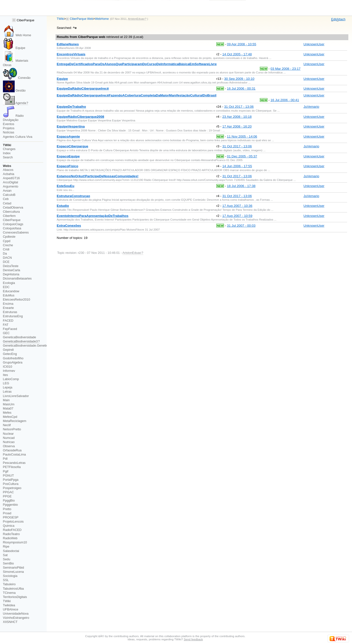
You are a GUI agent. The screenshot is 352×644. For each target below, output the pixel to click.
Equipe (14, 48)
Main (6, 400)
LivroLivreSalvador (16, 396)
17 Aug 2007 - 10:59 (237, 216)
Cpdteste (9, 237)
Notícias (9, 132)
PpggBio (9, 500)
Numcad (9, 438)
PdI (5, 459)
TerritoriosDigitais (15, 597)
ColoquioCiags (13, 224)
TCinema (9, 593)
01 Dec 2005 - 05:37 (242, 156)
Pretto (7, 509)
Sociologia (10, 576)
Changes (9, 149)
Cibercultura (11, 212)
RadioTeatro (11, 534)
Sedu (7, 559)
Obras (7, 65)
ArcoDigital (11, 182)
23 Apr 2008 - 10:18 (237, 117)
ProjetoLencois (13, 521)
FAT (6, 325)
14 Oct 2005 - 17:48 (237, 54)
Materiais (16, 61)
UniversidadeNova (16, 614)
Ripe (6, 546)
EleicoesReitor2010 (16, 299)
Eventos (9, 124)
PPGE (7, 496)
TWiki (60, 19)
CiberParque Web (82, 19)
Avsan (7, 191)
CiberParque (23, 20)
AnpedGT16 (11, 178)
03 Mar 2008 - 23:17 (285, 69)
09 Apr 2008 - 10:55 (242, 44)
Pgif (6, 471)
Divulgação (11, 120)
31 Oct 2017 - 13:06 (239, 107)
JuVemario (311, 107)
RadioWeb (10, 538)
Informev (9, 371)
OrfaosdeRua (12, 450)
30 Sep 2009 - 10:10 (239, 79)
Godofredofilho (13, 358)
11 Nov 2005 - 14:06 (242, 136)
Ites (5, 375)
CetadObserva (13, 207)
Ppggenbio (10, 505)
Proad (7, 513)
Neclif (7, 425)
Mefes (7, 413)
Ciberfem (9, 216)
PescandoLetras (14, 463)
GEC (6, 333)
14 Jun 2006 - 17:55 (237, 166)
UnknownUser (314, 44)
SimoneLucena (13, 572)
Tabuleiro (9, 584)
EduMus (9, 295)
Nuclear (8, 434)
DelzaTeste (11, 266)
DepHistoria (11, 274)
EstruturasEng (13, 316)
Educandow (11, 291)
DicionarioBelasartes (17, 278)
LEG (6, 383)
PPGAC (8, 492)
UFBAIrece (11, 609)
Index (7, 153)
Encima (8, 304)
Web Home (17, 35)
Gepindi (8, 350)
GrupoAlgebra (13, 362)
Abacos (8, 170)
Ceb (6, 199)
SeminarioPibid (13, 568)
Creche (8, 245)
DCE (6, 262)
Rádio (13, 116)
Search (8, 157)
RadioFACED (12, 530)
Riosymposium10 (15, 542)
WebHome (102, 19)
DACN (7, 258)
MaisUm (9, 404)
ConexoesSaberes (16, 232)
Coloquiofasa (12, 228)
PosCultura (11, 484)
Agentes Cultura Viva (18, 137)
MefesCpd (10, 417)
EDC (6, 287)
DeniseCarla (12, 270)
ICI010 (8, 367)
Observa (9, 446)
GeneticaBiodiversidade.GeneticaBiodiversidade (37, 345)
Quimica (9, 526)
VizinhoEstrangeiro (16, 618)
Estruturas (10, 312)
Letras (7, 392)
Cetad (7, 203)
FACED (8, 321)
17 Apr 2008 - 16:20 (237, 126)
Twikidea (9, 605)
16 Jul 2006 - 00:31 (241, 88)
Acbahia (9, 174)
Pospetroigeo (12, 488)
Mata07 (8, 408)
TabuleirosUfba (13, 589)
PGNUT (8, 475)
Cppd (7, 241)
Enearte (8, 308)
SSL (6, 580)
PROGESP (11, 517)
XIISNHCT (10, 622)
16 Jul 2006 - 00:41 (285, 100)
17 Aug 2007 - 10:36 (237, 206)
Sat (5, 555)
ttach (341, 19)
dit (334, 19)
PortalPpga (11, 480)
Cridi (6, 249)
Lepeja (8, 387)
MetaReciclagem (15, 421)
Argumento (11, 186)
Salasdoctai (11, 551)
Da (5, 253)
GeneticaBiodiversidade (20, 337)
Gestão (14, 90)
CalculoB (9, 195)
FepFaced (10, 329)
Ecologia (9, 283)
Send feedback (193, 639)
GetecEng (10, 354)
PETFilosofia (12, 467)
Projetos (9, 128)
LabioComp (11, 379)
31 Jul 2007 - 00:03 (241, 226)
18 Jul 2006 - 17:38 (241, 186)
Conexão (17, 78)
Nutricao (9, 442)
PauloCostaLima (14, 454)
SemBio (8, 563)
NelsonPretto (12, 429)
